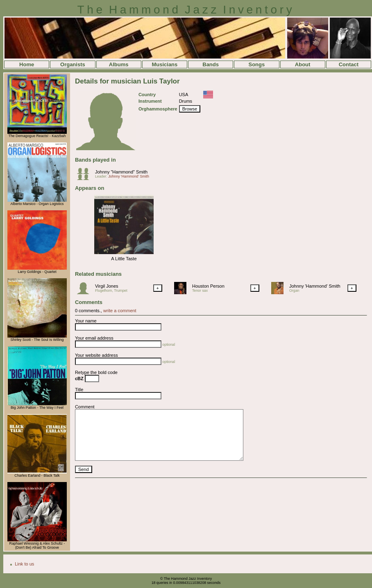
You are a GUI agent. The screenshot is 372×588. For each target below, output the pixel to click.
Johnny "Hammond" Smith (121, 172)
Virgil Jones (107, 286)
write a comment (120, 311)
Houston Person (208, 286)
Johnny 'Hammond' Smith (129, 176)
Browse (190, 109)
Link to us (24, 564)
